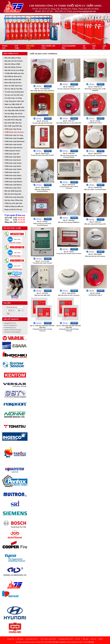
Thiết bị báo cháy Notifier (13, 179)
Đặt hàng (39, 86)
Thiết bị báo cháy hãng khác (14, 197)
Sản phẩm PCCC (11, 54)
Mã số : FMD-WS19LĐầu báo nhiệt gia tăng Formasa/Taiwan (42, 189)
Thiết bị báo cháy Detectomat (15, 141)
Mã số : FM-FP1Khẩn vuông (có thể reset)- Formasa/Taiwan (42, 223)
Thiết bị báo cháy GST (12, 154)
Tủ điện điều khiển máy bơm (14, 73)
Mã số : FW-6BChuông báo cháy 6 (95, 122)
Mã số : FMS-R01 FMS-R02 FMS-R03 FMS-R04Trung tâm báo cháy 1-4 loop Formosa (42, 328)
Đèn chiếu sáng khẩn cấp (13, 126)
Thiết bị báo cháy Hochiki (13, 145)
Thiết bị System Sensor (12, 151)
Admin (101, 639)
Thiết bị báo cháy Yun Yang (14, 135)
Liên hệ (93, 639)
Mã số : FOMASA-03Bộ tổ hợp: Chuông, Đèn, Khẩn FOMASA (95, 89)
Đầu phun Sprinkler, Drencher (15, 117)
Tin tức (78, 639)
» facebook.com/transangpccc (12, 332)
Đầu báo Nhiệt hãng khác (13, 191)
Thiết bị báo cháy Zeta (12, 172)
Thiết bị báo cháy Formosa (14, 132)
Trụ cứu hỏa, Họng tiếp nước (14, 107)
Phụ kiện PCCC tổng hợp (13, 120)
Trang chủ (11, 639)
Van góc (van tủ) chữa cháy (14, 95)
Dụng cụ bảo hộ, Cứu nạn (13, 209)
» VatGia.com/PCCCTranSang (12, 330)
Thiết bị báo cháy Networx (13, 182)
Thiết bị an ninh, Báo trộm (13, 203)
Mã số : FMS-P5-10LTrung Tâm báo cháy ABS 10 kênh (42, 154)
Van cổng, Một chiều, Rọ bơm (15, 110)
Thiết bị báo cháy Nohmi (13, 166)
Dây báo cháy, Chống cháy (14, 200)
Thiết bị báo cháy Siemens (14, 148)
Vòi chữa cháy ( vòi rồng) (13, 98)
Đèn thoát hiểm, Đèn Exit (13, 123)
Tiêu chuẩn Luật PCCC (48, 639)
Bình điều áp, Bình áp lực (13, 76)
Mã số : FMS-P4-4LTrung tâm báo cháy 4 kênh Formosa (69, 186)
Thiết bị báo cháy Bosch (13, 160)
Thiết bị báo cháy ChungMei (14, 138)
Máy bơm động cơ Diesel (13, 67)
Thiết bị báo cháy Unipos (13, 175)
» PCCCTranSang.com (10, 325)
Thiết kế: (89, 642)
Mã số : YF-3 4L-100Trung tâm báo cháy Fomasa (42, 262)
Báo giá (85, 639)
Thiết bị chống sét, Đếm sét (14, 206)
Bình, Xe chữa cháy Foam (13, 86)
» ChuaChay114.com (10, 328)
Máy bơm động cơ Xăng (13, 58)
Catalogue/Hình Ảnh (66, 639)
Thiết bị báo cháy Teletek (13, 169)
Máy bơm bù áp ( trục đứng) (14, 70)
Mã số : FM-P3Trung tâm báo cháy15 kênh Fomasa (69, 253)
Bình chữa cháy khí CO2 (13, 83)
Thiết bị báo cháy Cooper (13, 163)
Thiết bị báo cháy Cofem (13, 188)
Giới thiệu (20, 639)
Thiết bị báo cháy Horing (13, 129)
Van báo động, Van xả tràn (14, 114)
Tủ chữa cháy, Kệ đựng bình (14, 92)
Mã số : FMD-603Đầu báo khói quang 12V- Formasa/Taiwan (69, 155)
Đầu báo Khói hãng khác (13, 194)
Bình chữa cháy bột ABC (13, 80)
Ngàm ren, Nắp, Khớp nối (13, 104)
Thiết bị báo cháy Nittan (13, 157)
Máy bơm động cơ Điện (12, 64)
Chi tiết (48, 86)
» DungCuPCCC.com (10, 323)
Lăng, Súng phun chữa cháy (14, 101)
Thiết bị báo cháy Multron (13, 185)
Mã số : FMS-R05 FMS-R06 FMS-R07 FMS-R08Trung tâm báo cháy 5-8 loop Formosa (69, 328)
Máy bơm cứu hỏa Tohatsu (14, 61)
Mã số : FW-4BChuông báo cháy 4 (95, 294)
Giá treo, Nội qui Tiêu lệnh (13, 89)
